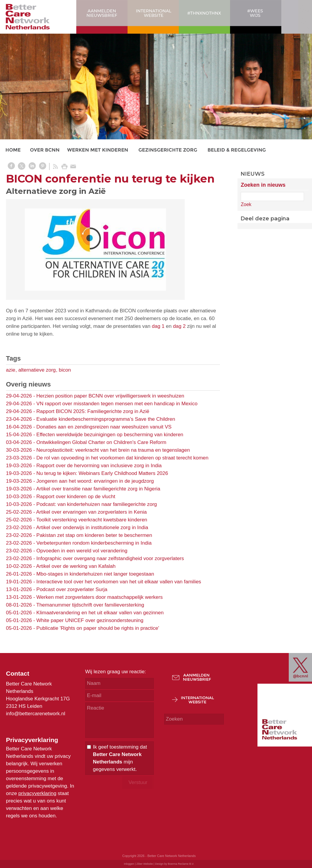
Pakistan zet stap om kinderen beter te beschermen (94, 535)
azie (11, 370)
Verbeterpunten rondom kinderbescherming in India (94, 543)
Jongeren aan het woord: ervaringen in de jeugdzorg (95, 481)
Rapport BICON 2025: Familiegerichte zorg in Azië (93, 411)
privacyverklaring (38, 793)
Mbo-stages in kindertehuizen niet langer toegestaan (95, 574)
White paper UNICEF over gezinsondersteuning (90, 620)
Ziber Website (145, 864)
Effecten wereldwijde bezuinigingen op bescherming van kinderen (110, 435)
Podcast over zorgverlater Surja (72, 589)
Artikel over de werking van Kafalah (76, 566)
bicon (65, 370)
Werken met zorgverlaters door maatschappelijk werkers (100, 597)
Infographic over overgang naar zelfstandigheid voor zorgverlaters (110, 558)
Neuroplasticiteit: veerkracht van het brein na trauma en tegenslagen (113, 450)
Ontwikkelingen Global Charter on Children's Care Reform (101, 442)
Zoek (246, 204)
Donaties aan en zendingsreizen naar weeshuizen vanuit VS (104, 427)
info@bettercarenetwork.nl (36, 714)
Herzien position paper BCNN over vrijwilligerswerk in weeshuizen (110, 396)
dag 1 (158, 326)
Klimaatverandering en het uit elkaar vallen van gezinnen (100, 613)
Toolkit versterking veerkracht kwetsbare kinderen (92, 520)
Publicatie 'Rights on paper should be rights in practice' (98, 628)
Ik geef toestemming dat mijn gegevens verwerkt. (120, 758)
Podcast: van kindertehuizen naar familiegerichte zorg (97, 504)
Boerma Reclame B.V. (181, 864)
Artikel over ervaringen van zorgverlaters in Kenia (91, 512)
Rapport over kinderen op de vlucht (76, 497)
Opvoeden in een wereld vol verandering (82, 551)
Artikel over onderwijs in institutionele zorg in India (92, 527)
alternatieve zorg (37, 370)
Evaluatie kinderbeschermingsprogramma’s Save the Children (106, 419)
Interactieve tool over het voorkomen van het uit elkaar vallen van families (119, 582)
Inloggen (129, 864)
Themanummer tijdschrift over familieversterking (90, 605)
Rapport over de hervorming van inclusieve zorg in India (99, 466)
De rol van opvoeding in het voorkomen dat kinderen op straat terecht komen (122, 458)
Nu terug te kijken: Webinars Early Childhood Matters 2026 (102, 473)
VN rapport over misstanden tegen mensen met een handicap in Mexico (117, 404)
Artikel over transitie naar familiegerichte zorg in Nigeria (98, 489)
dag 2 (179, 326)
